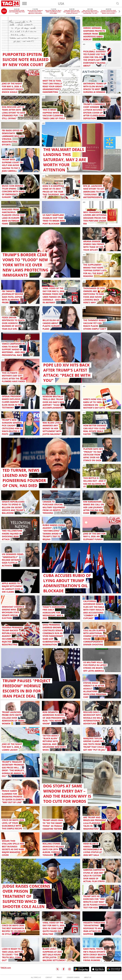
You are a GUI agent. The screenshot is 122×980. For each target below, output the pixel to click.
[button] (119, 12)
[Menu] (24, 3)
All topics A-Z (36, 977)
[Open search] (118, 3)
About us (88, 977)
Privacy (59, 977)
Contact (49, 977)
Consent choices (73, 977)
